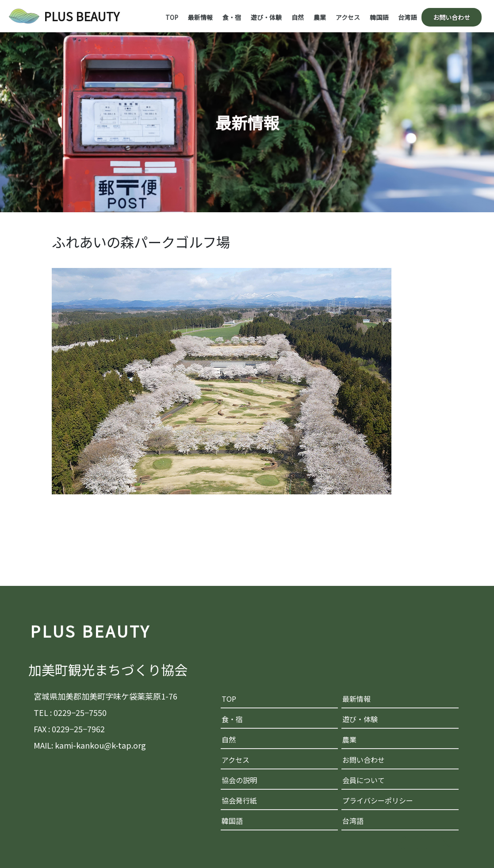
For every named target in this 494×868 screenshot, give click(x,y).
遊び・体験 (266, 17)
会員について (364, 780)
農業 (320, 17)
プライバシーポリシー (378, 800)
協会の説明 (239, 780)
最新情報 (200, 17)
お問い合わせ (452, 17)
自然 (298, 17)
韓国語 (379, 17)
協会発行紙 (239, 800)
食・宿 (232, 17)
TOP (172, 17)
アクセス (348, 17)
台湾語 (407, 17)
